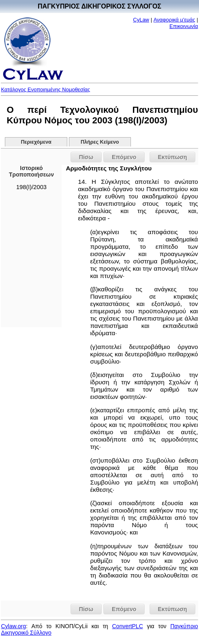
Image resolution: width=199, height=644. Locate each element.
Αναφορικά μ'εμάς (174, 20)
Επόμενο (124, 157)
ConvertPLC (128, 626)
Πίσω (86, 157)
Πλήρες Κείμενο (100, 142)
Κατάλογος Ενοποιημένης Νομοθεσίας (45, 89)
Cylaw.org (13, 626)
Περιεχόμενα (36, 142)
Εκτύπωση (173, 157)
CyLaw (141, 20)
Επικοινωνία (184, 26)
